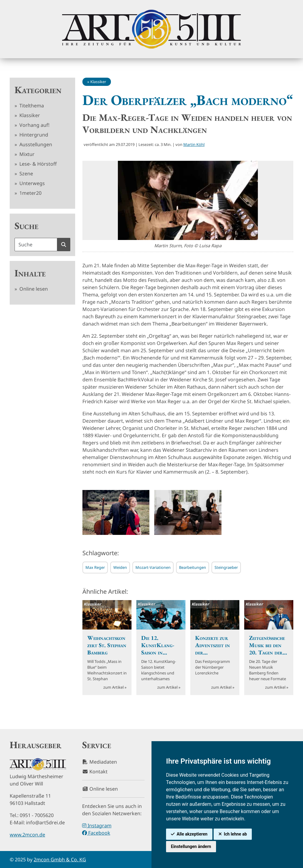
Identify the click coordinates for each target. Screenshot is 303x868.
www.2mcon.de (27, 835)
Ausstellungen (35, 144)
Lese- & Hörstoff (37, 164)
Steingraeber (226, 567)
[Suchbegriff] (36, 245)
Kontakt (95, 772)
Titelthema (31, 106)
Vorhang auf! (34, 125)
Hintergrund (33, 135)
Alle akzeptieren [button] (192, 834)
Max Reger (95, 567)
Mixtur (26, 154)
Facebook (96, 833)
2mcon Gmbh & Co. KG (60, 860)
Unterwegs (32, 183)
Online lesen (33, 289)
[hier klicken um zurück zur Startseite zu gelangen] (151, 29)
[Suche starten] (64, 245)
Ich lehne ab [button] (235, 834)
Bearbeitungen (193, 567)
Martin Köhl (194, 144)
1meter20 (30, 193)
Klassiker (29, 115)
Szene (26, 174)
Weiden (120, 567)
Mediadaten (100, 762)
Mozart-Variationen (153, 567)
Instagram (97, 826)
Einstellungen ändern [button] (191, 846)
